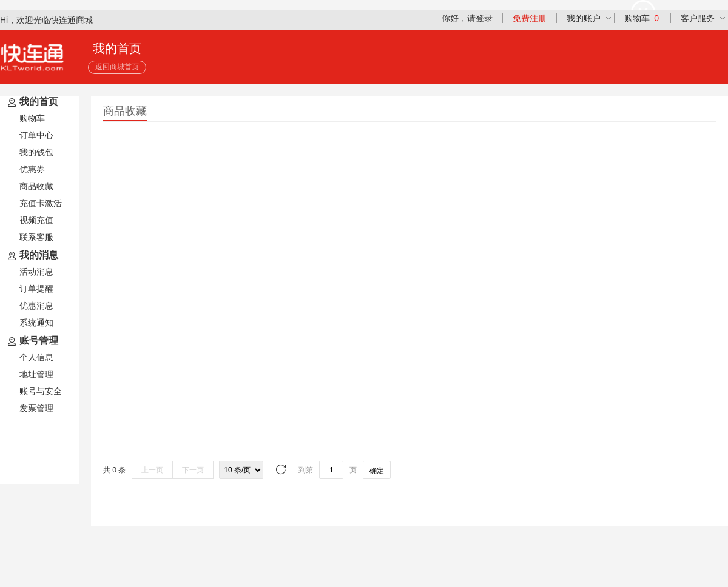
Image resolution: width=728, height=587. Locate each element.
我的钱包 (36, 152)
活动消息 (36, 272)
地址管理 (36, 374)
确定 (377, 471)
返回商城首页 (117, 67)
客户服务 (698, 18)
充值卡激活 (41, 203)
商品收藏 (36, 186)
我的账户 (584, 18)
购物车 (642, 18)
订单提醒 (36, 289)
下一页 (193, 470)
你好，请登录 (467, 18)
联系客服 (36, 237)
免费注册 (530, 18)
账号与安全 (41, 391)
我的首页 (32, 102)
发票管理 (36, 408)
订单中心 (36, 135)
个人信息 (36, 357)
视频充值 (36, 220)
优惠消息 (36, 306)
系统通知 (36, 323)
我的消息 (32, 256)
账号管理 (32, 341)
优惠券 (32, 169)
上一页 (152, 470)
